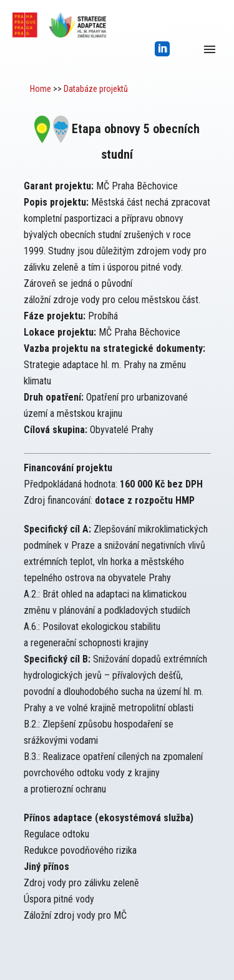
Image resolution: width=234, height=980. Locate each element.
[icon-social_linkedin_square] (163, 50)
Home (41, 89)
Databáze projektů (96, 89)
